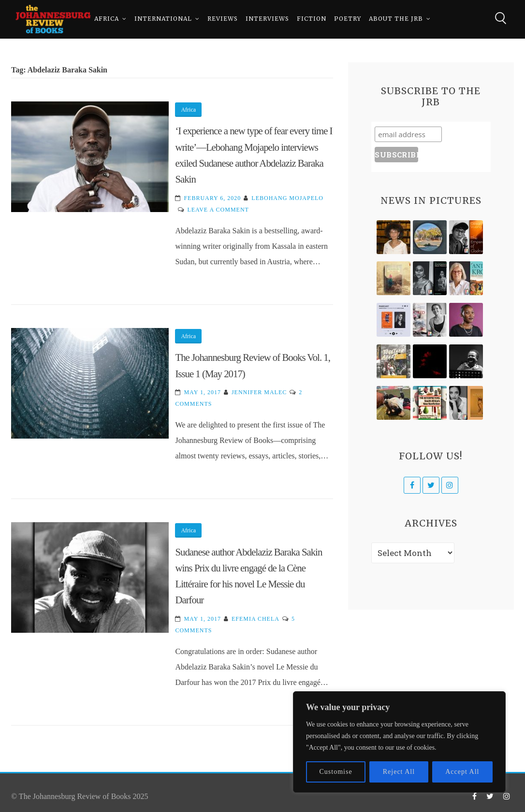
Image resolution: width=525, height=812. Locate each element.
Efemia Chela (255, 619)
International (163, 19)
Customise (336, 772)
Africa (107, 19)
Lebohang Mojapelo (287, 198)
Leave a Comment (218, 210)
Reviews (223, 19)
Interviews (267, 19)
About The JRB (396, 19)
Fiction (312, 19)
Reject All (399, 772)
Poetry (348, 19)
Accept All (462, 772)
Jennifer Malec (259, 392)
